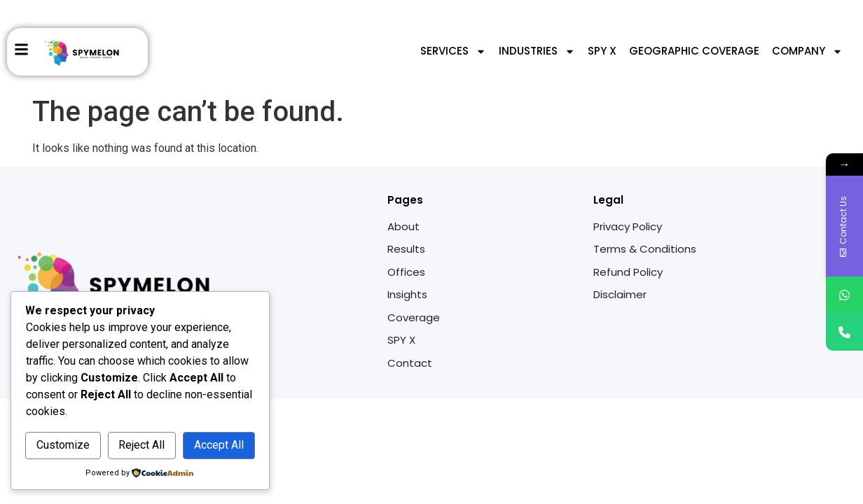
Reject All (141, 445)
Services (453, 51)
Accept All (219, 445)
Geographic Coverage (694, 51)
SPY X (602, 51)
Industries (537, 51)
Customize (63, 445)
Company (807, 51)
